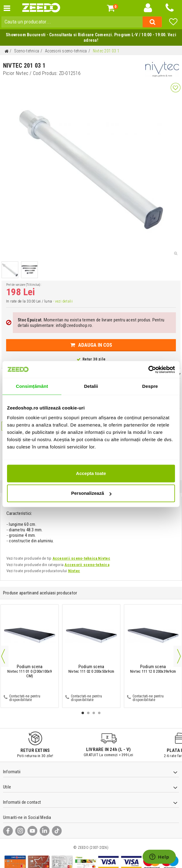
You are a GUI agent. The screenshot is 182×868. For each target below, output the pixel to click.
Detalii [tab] (91, 386)
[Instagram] (20, 831)
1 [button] (83, 713)
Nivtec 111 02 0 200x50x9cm (91, 669)
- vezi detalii (63, 301)
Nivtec (74, 571)
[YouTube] (32, 831)
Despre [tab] (150, 386)
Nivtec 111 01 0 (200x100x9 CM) (29, 671)
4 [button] (99, 713)
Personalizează (91, 493)
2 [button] (88, 713)
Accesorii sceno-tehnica (87, 565)
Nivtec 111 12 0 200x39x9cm (153, 669)
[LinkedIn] (45, 831)
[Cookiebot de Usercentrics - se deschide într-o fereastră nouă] (148, 370)
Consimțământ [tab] (32, 386)
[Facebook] (8, 831)
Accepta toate (91, 473)
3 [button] (94, 713)
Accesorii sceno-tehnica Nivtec (81, 558)
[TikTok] (57, 831)
